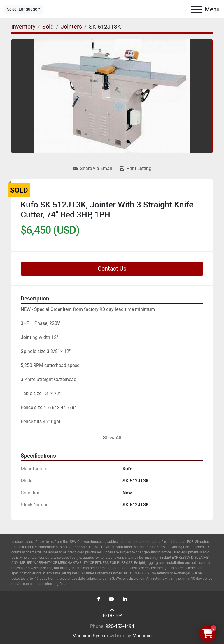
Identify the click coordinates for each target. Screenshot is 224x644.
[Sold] (48, 27)
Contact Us (112, 269)
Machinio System (90, 636)
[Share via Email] (92, 169)
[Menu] (197, 9)
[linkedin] (125, 599)
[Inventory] (23, 27)
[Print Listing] (135, 169)
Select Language (22, 9)
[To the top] (112, 613)
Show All (112, 438)
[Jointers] (71, 27)
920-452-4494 (120, 626)
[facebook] (99, 599)
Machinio (142, 636)
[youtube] (111, 599)
